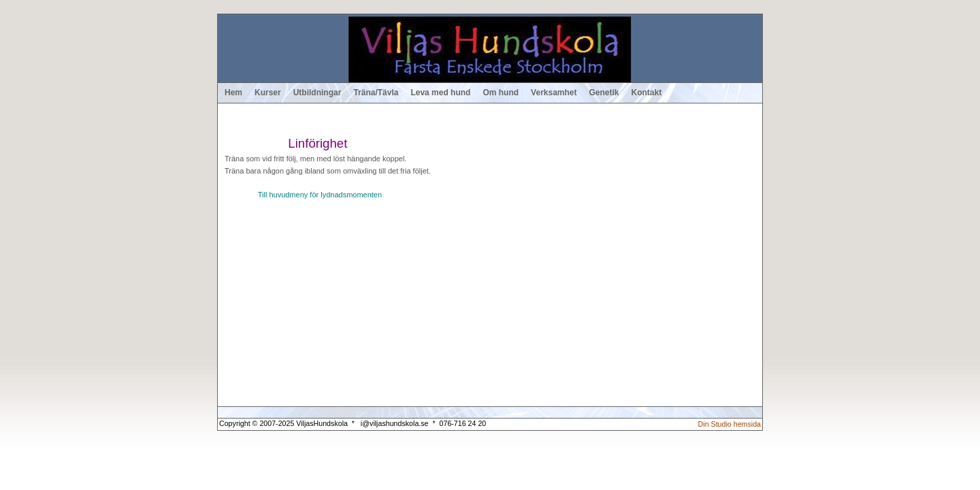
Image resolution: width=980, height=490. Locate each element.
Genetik (604, 93)
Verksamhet (554, 93)
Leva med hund (440, 93)
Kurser (268, 93)
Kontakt (647, 93)
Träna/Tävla (376, 93)
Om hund (501, 93)
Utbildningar (317, 93)
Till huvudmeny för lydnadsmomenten (320, 195)
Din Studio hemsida (730, 424)
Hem (233, 93)
